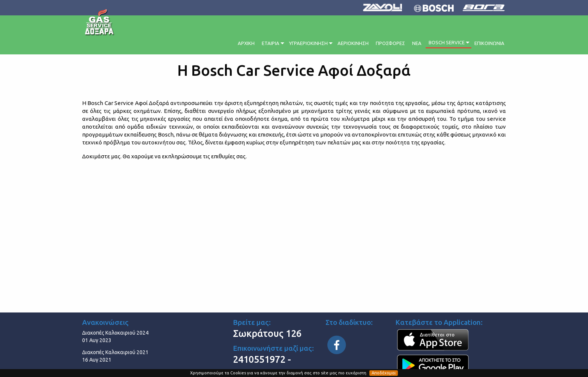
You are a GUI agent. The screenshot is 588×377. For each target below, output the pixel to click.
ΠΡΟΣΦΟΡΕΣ (390, 43)
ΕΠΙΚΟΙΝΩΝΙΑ (489, 43)
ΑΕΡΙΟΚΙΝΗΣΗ (353, 43)
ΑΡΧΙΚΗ (246, 43)
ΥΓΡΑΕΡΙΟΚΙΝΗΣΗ (308, 43)
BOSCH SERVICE (447, 42)
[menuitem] (247, 42)
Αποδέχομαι (384, 373)
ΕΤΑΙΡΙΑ (271, 43)
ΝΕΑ (417, 43)
